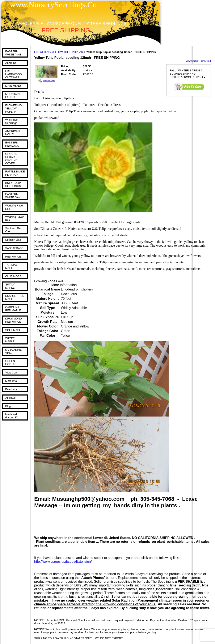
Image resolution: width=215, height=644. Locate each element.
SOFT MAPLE (14, 330)
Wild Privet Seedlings (12, 121)
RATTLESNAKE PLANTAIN (15, 173)
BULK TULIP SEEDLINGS (13, 184)
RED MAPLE (13, 257)
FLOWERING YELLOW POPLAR (14, 108)
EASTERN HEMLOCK (12, 144)
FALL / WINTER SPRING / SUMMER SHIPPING (186, 72)
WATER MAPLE (10, 340)
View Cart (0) (193, 61)
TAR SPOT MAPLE (12, 266)
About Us (11, 63)
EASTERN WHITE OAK (13, 196)
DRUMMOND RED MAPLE (14, 320)
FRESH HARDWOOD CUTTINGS (14, 74)
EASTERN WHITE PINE (13, 53)
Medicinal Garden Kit (12, 416)
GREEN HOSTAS (11, 363)
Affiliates (10, 398)
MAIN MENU (13, 86)
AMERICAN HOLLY (12, 133)
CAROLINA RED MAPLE (13, 309)
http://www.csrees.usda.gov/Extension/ (63, 562)
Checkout (206, 61)
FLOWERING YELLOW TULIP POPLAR (59, 52)
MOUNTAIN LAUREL (12, 96)
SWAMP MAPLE (10, 286)
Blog (8, 406)
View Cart (11, 373)
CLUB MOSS (13, 276)
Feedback (11, 389)
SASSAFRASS (14, 248)
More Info (11, 381)
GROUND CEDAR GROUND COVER (11, 159)
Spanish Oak (13, 240)
